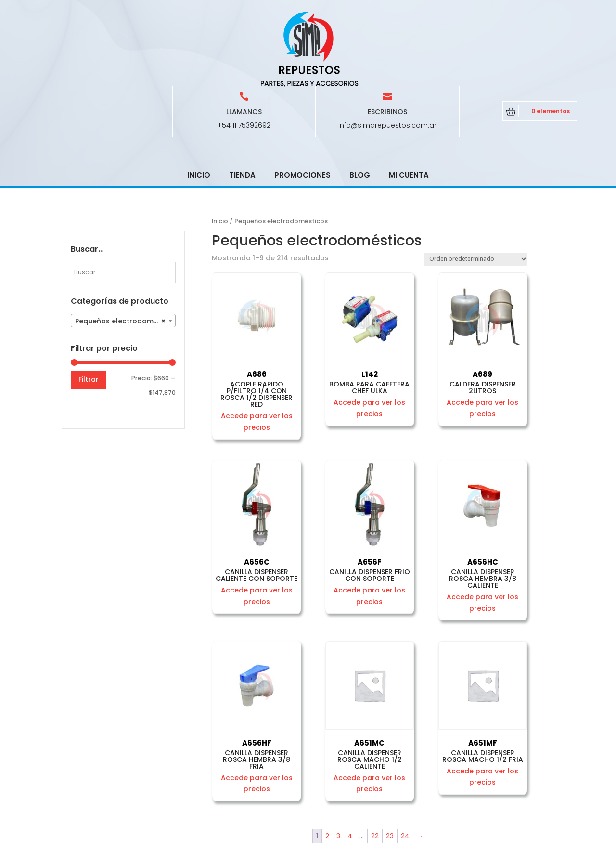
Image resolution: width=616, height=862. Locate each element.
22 (375, 767)
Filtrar (89, 310)
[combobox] (123, 252)
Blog (360, 106)
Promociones (302, 106)
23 (390, 767)
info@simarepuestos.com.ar (387, 56)
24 (405, 767)
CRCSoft (268, 853)
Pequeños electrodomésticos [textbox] (125, 252)
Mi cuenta (409, 106)
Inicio (199, 106)
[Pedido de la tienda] (475, 190)
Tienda (242, 106)
